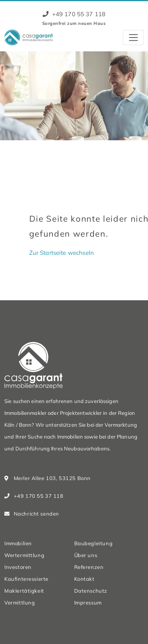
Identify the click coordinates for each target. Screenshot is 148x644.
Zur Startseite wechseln (62, 253)
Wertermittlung (24, 555)
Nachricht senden (37, 514)
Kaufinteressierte (26, 579)
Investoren (18, 567)
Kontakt (84, 579)
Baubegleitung (94, 543)
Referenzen (89, 567)
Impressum (88, 603)
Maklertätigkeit (24, 591)
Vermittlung (20, 603)
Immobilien (18, 543)
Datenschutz (91, 591)
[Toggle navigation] (133, 38)
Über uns (86, 555)
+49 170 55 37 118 (74, 14)
